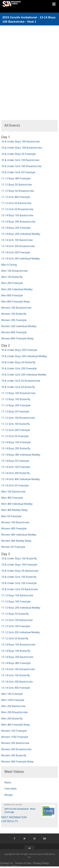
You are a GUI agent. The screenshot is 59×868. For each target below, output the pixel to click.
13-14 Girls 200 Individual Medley (21, 258)
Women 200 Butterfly (14, 755)
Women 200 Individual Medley (19, 326)
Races (8, 782)
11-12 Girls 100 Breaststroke (18, 418)
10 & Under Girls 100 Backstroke (20, 160)
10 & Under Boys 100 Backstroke (21, 141)
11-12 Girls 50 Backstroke (16, 203)
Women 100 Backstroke (15, 522)
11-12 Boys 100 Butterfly (16, 399)
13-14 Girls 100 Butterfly (15, 675)
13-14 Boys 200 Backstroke (17, 657)
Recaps (9, 795)
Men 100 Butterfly (12, 277)
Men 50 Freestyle (11, 516)
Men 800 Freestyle (12, 295)
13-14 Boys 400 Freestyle (16, 663)
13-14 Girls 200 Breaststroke (18, 246)
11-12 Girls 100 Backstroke (17, 620)
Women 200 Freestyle (14, 320)
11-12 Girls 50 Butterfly (15, 638)
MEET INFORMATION (14, 817)
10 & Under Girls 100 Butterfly (19, 577)
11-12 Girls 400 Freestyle (16, 197)
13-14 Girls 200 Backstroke (17, 682)
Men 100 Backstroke (13, 492)
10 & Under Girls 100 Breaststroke (21, 166)
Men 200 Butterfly (12, 718)
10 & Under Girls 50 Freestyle (18, 172)
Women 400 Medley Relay (16, 541)
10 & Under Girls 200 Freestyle (19, 368)
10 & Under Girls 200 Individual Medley (24, 375)
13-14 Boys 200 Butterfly (16, 448)
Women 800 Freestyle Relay (17, 338)
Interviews (11, 789)
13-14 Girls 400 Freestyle (16, 688)
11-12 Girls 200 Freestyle (16, 430)
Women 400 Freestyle (14, 528)
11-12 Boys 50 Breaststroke (18, 191)
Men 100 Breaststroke (14, 271)
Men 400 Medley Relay (14, 510)
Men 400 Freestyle (12, 498)
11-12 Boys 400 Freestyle (16, 178)
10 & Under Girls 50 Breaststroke (21, 381)
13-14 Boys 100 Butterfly (16, 651)
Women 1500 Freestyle (15, 737)
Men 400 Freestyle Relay (15, 725)
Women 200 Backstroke (15, 743)
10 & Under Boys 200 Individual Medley (24, 356)
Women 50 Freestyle (13, 547)
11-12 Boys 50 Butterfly (15, 614)
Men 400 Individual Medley (17, 504)
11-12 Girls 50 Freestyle (15, 436)
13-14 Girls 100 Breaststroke (18, 669)
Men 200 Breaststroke (14, 712)
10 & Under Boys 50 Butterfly (18, 362)
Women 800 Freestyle (14, 332)
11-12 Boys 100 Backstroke (17, 595)
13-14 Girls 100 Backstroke (17, 240)
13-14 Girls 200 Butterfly (15, 473)
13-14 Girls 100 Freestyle (16, 467)
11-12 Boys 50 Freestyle (15, 411)
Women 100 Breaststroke (16, 308)
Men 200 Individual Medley (17, 289)
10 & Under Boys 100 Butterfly (19, 558)
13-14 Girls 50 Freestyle (15, 485)
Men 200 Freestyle (12, 283)
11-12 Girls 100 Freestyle (16, 626)
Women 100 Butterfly (14, 314)
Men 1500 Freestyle (13, 700)
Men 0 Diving (9, 265)
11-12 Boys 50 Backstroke (17, 185)
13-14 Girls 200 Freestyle (16, 252)
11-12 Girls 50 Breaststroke (17, 209)
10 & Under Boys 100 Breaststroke (22, 148)
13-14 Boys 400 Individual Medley (21, 455)
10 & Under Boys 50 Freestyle (18, 154)
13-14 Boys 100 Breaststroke (18, 645)
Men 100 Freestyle (12, 694)
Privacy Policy (41, 863)
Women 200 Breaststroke (16, 749)
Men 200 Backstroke (13, 706)
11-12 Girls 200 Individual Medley (21, 632)
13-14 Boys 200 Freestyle (16, 228)
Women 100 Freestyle (14, 731)
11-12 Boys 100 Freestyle (16, 601)
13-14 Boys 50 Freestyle (15, 461)
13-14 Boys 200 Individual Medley (21, 234)
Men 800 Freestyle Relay (15, 302)
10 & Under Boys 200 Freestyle (19, 350)
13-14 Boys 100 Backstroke (17, 215)
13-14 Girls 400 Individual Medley (21, 479)
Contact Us (6, 863)
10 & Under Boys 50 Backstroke (20, 571)
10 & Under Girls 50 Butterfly (18, 387)
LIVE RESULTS (10, 821)
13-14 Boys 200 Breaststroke (18, 222)
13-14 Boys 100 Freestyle (16, 442)
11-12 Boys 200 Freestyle (16, 405)
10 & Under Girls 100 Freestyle (19, 583)
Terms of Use (23, 863)
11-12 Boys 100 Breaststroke (18, 393)
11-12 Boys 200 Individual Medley (21, 608)
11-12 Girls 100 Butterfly (15, 424)
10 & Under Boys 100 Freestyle (19, 565)
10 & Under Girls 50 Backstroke (20, 589)
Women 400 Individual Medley (19, 535)
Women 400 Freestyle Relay (17, 762)
